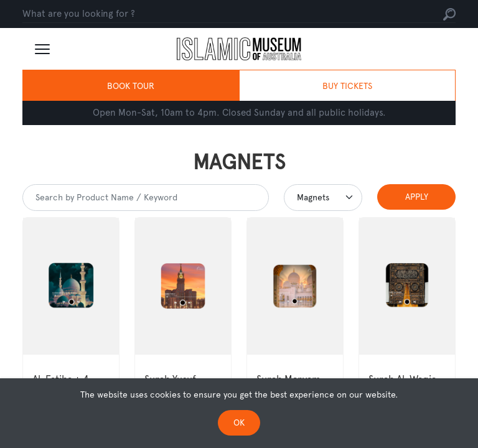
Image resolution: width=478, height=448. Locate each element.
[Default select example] (323, 198)
